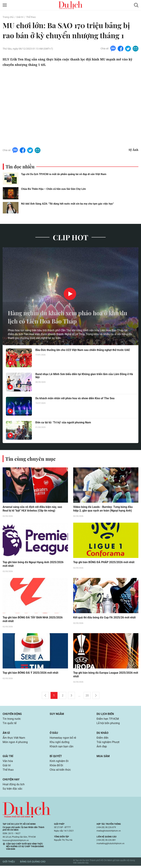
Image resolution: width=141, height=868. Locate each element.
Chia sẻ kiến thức (60, 772)
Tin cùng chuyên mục (31, 459)
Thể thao (31, 17)
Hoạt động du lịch (14, 787)
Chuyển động (12, 715)
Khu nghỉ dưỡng (60, 743)
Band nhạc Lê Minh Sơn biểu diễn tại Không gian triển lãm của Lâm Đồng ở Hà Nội (84, 376)
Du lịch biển (105, 715)
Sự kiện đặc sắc (12, 791)
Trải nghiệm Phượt (108, 743)
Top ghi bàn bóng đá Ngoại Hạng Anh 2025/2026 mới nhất (33, 564)
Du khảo (102, 734)
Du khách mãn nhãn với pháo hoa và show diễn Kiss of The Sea (75, 398)
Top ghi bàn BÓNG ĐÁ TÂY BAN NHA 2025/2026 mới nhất (33, 620)
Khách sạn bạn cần (62, 748)
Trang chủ (8, 17)
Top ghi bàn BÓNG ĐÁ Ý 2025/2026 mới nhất (30, 673)
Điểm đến (102, 739)
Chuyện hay (11, 782)
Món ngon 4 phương (15, 743)
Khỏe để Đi (56, 767)
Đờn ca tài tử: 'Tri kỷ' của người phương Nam (63, 423)
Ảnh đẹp (102, 748)
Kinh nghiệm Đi (59, 763)
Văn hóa (8, 763)
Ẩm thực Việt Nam (14, 739)
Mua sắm (103, 758)
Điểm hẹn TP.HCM (108, 720)
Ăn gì (6, 734)
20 (87, 696)
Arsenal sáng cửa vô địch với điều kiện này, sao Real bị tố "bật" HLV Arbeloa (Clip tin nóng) (32, 509)
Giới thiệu (9, 864)
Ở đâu (54, 734)
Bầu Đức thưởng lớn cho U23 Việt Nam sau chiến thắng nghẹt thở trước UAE (83, 350)
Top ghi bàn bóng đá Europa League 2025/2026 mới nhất (106, 675)
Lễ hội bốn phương (108, 724)
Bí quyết (56, 758)
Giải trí (20, 17)
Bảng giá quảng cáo (33, 864)
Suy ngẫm (57, 715)
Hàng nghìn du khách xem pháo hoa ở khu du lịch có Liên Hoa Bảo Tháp (68, 317)
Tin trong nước (12, 720)
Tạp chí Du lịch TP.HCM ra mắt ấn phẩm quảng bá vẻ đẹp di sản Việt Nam (64, 174)
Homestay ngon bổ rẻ (63, 739)
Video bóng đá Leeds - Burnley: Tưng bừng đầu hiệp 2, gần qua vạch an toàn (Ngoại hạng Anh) (103, 509)
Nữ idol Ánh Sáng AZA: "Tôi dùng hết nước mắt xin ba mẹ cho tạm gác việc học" (67, 204)
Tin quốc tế (9, 724)
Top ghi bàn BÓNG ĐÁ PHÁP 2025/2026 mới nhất (104, 563)
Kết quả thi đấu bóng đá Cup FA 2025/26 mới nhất (104, 618)
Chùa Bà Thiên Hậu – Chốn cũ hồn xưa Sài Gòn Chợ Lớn (53, 189)
